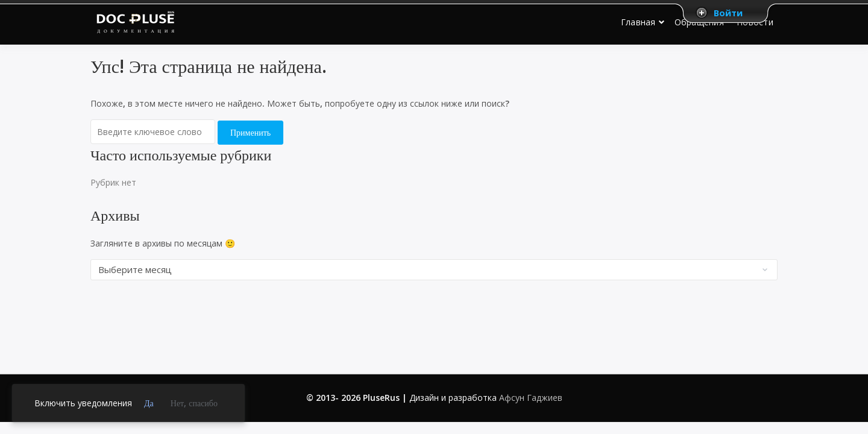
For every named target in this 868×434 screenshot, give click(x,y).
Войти (728, 13)
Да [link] (149, 403)
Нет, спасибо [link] (194, 403)
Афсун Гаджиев (531, 398)
